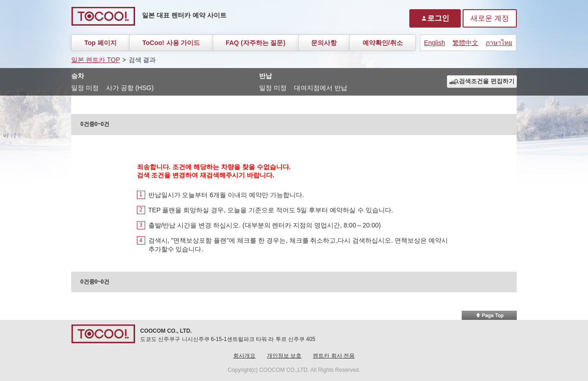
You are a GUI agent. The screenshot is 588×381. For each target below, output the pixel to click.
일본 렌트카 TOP (96, 60)
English (435, 43)
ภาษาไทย (499, 43)
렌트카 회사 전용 (334, 356)
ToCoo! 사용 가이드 (171, 43)
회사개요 (244, 356)
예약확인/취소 (383, 43)
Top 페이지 (100, 43)
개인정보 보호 (284, 356)
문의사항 (324, 43)
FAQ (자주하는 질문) (255, 43)
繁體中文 (465, 43)
